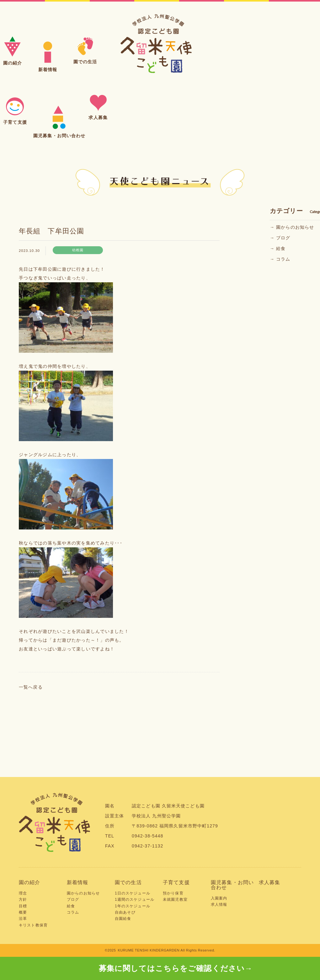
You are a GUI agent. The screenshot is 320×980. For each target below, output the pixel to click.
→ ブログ (280, 238)
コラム (73, 912)
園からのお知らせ (83, 893)
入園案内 (219, 898)
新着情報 (78, 882)
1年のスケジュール (133, 906)
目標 (23, 906)
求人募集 (270, 882)
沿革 (23, 919)
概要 (23, 912)
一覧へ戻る (31, 687)
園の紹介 (30, 882)
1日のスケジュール (133, 893)
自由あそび (125, 912)
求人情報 (219, 904)
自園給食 (123, 919)
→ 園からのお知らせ (292, 227)
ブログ (73, 899)
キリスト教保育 (33, 925)
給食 (71, 906)
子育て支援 (176, 882)
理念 (23, 893)
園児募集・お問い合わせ (232, 885)
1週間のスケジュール (135, 899)
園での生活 (128, 882)
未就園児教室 (175, 899)
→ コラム (280, 259)
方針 (23, 899)
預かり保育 (173, 893)
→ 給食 (278, 248)
